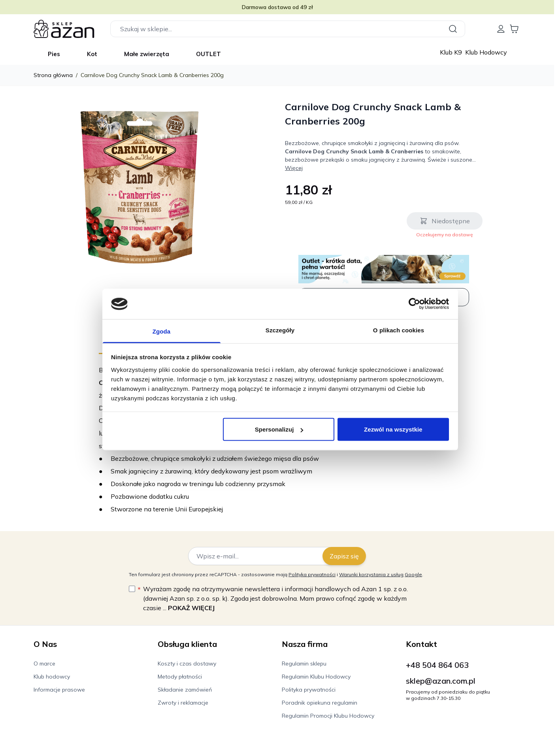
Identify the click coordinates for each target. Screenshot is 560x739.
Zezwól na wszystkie (393, 429)
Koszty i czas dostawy (187, 664)
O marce (44, 664)
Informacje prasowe (59, 690)
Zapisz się (344, 556)
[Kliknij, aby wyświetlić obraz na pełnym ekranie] (140, 187)
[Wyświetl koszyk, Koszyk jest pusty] (514, 29)
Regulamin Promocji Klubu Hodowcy (328, 716)
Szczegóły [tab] (280, 330)
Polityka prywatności (312, 574)
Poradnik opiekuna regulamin (320, 703)
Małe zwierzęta (147, 54)
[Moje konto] (501, 29)
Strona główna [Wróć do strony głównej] (53, 75)
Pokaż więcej (191, 608)
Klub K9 (452, 52)
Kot (92, 54)
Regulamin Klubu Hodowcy (316, 677)
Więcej (294, 168)
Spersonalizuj (279, 429)
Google (413, 574)
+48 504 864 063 (437, 665)
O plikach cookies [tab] (399, 330)
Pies (54, 54)
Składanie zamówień (185, 690)
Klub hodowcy (52, 677)
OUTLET (208, 54)
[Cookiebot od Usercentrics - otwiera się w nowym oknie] (414, 304)
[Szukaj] (454, 29)
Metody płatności (180, 677)
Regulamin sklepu (304, 664)
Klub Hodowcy (486, 52)
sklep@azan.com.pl (441, 681)
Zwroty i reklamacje (183, 703)
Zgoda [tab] (162, 331)
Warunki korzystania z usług (371, 574)
